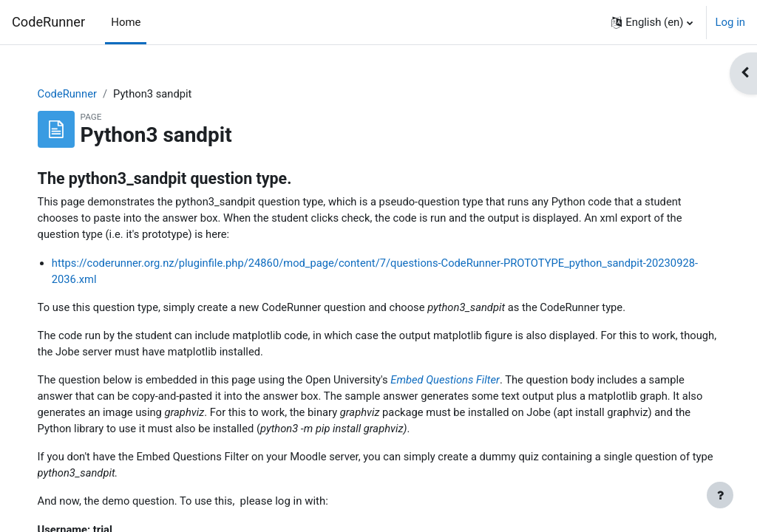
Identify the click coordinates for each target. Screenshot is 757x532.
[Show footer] (720, 495)
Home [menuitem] (126, 22)
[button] (652, 22)
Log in (730, 22)
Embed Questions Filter (465, 382)
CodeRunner (48, 22)
